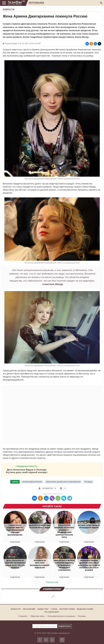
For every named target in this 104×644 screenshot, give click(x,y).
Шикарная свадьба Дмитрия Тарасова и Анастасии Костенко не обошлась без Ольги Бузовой (89, 565)
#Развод (88, 482)
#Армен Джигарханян (32, 482)
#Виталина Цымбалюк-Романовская (63, 482)
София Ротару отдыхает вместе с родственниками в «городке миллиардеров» (15, 530)
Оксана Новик (11, 43)
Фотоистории (67, 609)
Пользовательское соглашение (61, 616)
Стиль (54, 609)
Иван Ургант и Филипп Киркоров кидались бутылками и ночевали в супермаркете (64, 565)
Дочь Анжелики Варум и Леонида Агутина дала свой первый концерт (27, 471)
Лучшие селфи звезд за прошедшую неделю (89, 526)
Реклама (82, 616)
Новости (9, 9)
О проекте (23, 616)
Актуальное (36, 3)
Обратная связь (37, 616)
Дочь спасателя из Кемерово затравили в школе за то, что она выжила (15, 564)
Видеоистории (85, 609)
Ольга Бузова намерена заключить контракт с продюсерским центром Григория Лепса (64, 531)
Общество (43, 609)
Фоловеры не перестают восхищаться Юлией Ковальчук (40, 564)
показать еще (52, 582)
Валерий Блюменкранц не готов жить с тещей (40, 526)
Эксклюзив (29, 609)
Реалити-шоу (52, 612)
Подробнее (15, 542)
